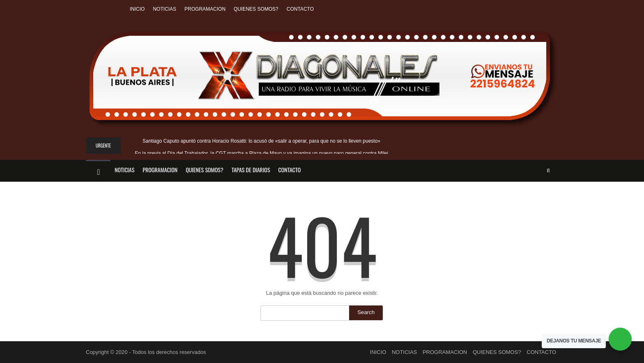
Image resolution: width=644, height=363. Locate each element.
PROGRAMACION (205, 9)
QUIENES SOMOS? (256, 9)
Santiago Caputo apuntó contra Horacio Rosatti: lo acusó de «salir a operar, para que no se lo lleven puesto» (261, 141)
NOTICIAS (164, 9)
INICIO (137, 9)
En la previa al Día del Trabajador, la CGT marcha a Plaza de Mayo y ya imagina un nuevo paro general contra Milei (261, 153)
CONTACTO (300, 9)
